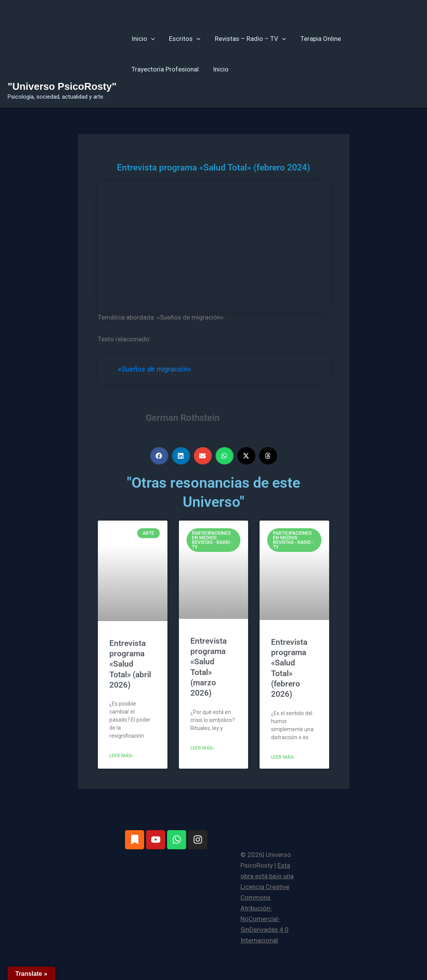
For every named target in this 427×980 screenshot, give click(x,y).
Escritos (183, 39)
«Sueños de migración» (155, 369)
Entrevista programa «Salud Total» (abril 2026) (130, 664)
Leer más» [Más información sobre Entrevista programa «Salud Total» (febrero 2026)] (283, 757)
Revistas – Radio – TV (247, 39)
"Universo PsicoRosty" (62, 86)
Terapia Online (316, 39)
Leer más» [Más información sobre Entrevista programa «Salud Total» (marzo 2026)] (202, 748)
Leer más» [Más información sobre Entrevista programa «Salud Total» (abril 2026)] (121, 756)
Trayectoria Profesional (164, 69)
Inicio (142, 39)
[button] (150, 39)
